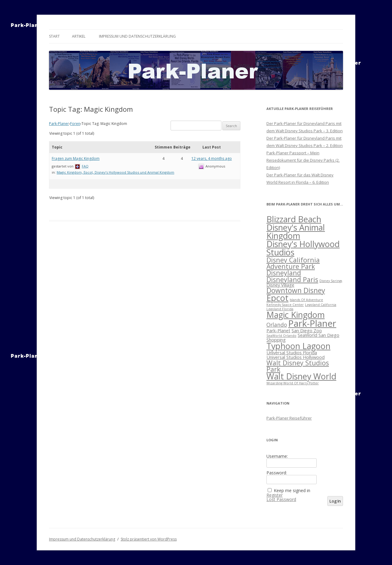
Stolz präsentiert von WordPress (149, 539)
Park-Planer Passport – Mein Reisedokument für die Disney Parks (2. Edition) (303, 160)
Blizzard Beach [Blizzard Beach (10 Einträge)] (294, 219)
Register (275, 495)
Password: (277, 473)
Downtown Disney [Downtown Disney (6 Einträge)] (296, 290)
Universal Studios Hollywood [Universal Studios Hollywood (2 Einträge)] (296, 357)
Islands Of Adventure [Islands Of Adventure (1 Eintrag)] (306, 300)
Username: (277, 456)
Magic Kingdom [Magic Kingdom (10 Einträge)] (296, 315)
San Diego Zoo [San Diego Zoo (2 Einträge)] (307, 330)
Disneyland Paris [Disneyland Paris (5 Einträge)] (292, 279)
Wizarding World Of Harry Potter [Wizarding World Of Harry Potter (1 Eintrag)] (293, 383)
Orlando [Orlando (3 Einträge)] (277, 325)
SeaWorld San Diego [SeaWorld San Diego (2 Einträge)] (318, 335)
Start (54, 36)
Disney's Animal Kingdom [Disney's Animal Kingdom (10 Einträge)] (296, 232)
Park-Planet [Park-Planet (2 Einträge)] (278, 330)
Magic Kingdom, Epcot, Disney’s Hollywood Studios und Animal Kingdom (115, 172)
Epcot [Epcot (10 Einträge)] (277, 298)
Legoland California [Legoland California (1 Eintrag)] (321, 305)
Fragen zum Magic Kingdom (76, 158)
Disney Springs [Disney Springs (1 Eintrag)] (331, 281)
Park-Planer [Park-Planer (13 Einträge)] (312, 323)
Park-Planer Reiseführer (289, 418)
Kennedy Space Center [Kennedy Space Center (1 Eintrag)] (285, 305)
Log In (335, 501)
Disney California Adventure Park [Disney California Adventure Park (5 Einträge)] (293, 263)
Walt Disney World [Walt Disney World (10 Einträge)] (301, 376)
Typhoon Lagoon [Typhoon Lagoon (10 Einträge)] (298, 346)
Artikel (79, 36)
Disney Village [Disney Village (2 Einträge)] (280, 285)
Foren (75, 124)
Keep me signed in (292, 491)
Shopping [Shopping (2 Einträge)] (276, 340)
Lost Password (281, 499)
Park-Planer (59, 124)
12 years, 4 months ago (212, 158)
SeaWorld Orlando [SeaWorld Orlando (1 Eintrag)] (281, 336)
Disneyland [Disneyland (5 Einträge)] (284, 273)
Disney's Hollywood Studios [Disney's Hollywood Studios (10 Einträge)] (303, 248)
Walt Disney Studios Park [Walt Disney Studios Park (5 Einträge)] (298, 366)
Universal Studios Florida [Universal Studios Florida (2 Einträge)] (292, 352)
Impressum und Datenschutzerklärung (137, 36)
